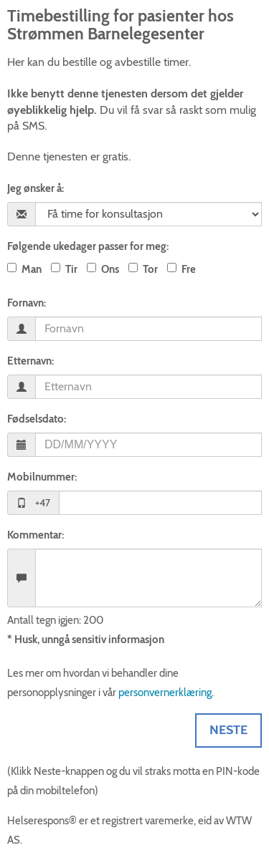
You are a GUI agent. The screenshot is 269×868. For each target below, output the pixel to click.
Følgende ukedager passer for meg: (88, 246)
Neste (228, 730)
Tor (150, 269)
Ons (110, 269)
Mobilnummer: (42, 477)
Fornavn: (27, 303)
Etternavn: (30, 361)
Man (32, 269)
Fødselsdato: (37, 419)
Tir (71, 269)
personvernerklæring (165, 693)
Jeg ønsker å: (36, 188)
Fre (189, 269)
